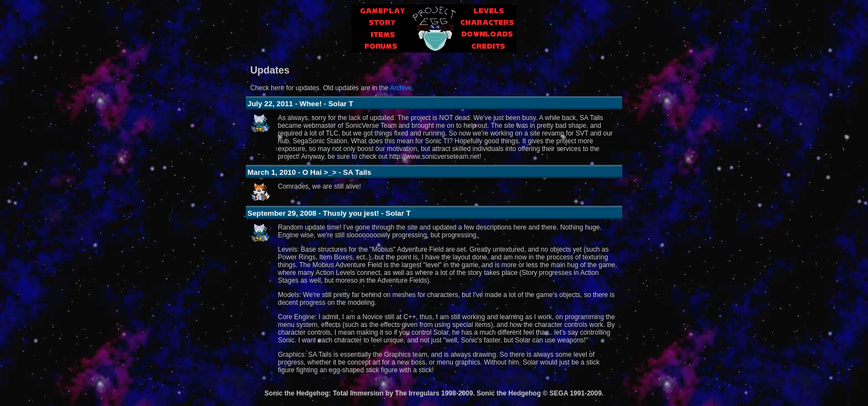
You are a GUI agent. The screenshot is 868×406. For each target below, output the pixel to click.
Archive (401, 88)
